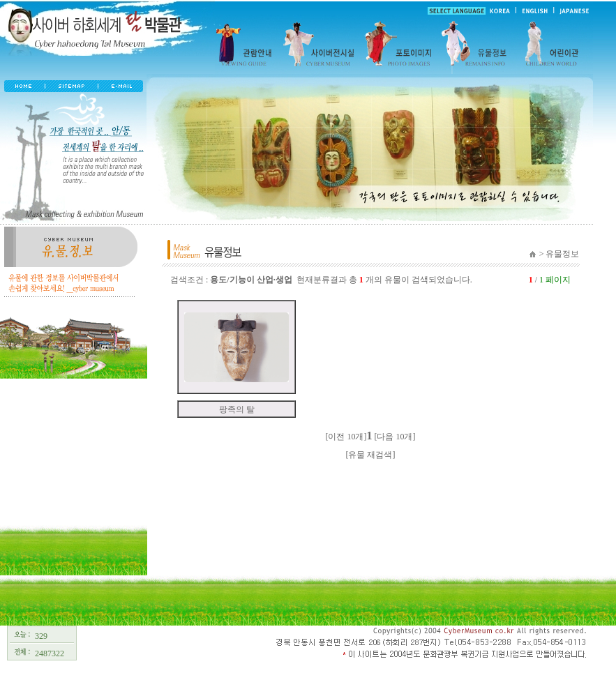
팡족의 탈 (237, 409)
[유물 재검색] (371, 455)
